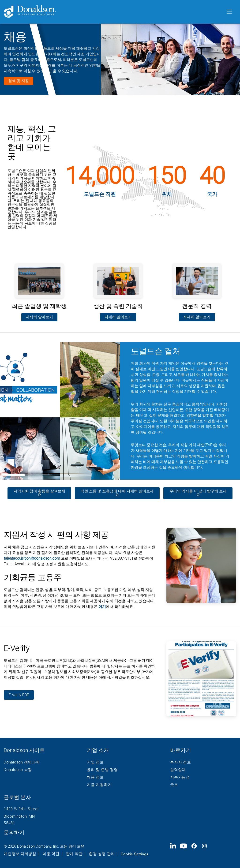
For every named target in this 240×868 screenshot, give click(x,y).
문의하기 (14, 832)
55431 (9, 823)
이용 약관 (51, 854)
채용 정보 (95, 777)
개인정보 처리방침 (20, 854)
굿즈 (174, 785)
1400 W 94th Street (21, 809)
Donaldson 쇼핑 (18, 770)
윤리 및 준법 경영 (102, 770)
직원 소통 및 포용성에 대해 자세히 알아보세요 (117, 493)
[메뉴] (229, 12)
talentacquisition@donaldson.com (32, 558)
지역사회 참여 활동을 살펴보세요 (39, 493)
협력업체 (178, 770)
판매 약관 (74, 854)
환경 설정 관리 (102, 854)
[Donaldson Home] (113, 12)
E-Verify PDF (19, 695)
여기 (102, 607)
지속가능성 (180, 777)
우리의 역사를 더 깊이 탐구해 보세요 (198, 493)
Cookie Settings (135, 854)
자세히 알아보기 (39, 317)
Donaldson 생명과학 (22, 762)
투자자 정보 (181, 762)
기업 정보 (95, 762)
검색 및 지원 (19, 81)
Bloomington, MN (19, 816)
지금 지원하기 (99, 785)
